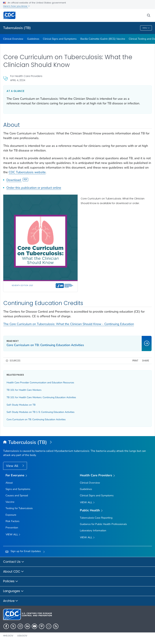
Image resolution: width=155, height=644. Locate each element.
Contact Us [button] (14, 562)
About (9, 483)
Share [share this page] (146, 361)
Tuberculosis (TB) (17, 28)
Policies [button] (11, 581)
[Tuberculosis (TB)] (77, 443)
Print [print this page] (135, 361)
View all (13, 535)
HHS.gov (8, 636)
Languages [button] (13, 591)
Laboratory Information (93, 530)
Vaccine (10, 502)
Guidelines (33, 39)
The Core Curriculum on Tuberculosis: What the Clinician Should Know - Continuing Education (69, 324)
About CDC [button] (13, 572)
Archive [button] (11, 601)
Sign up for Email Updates (26, 551)
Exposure (11, 515)
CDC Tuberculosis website (27, 172)
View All (13, 466)
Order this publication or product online (34, 188)
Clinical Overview (13, 39)
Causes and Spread (17, 495)
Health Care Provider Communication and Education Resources (40, 383)
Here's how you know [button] (17, 6)
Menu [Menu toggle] (146, 28)
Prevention (12, 528)
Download (17, 180)
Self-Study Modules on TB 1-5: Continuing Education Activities (41, 412)
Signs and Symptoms (18, 489)
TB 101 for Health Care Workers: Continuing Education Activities (41, 397)
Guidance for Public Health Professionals (103, 524)
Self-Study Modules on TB (21, 405)
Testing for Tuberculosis (19, 508)
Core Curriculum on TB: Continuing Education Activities (36, 419)
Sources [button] (15, 361)
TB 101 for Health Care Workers (24, 390)
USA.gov (22, 636)
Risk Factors (12, 521)
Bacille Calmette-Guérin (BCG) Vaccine (103, 39)
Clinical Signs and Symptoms (60, 39)
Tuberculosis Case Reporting (96, 518)
